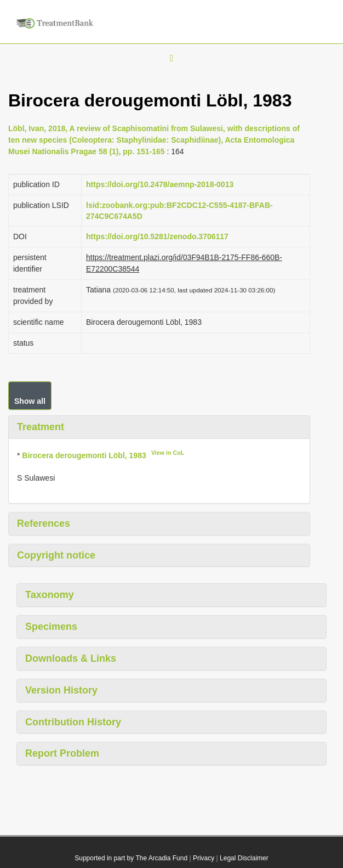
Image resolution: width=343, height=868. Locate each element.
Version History (61, 690)
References (44, 523)
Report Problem (62, 753)
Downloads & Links (71, 658)
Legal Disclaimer (244, 858)
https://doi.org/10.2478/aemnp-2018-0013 (160, 184)
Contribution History (73, 722)
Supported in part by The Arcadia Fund (131, 858)
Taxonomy (50, 595)
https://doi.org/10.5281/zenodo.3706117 (157, 236)
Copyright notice (56, 555)
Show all (30, 401)
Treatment (41, 427)
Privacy (204, 858)
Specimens (51, 627)
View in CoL (168, 453)
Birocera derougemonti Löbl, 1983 (84, 455)
